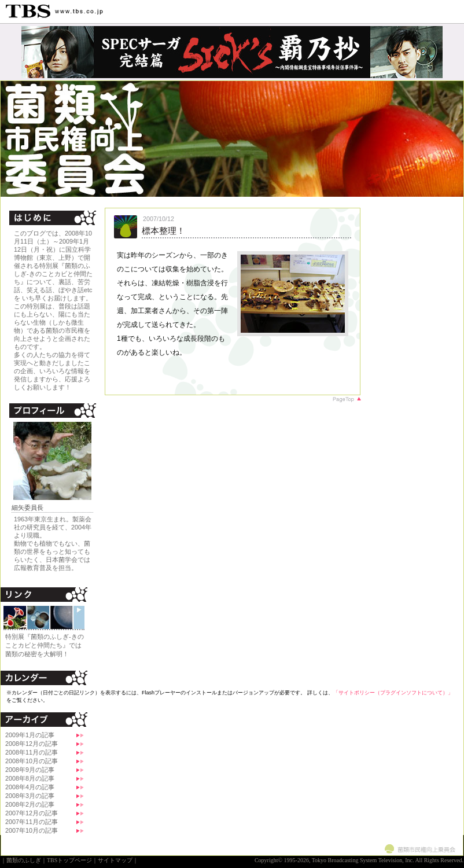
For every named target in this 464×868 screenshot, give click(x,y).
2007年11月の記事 (32, 822)
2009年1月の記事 (30, 735)
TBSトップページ (69, 860)
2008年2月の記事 (30, 804)
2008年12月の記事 (32, 744)
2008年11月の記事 (32, 752)
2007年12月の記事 (32, 813)
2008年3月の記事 (30, 796)
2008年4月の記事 (30, 787)
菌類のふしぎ (24, 860)
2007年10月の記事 (32, 830)
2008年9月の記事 (30, 770)
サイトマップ (115, 860)
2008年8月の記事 (30, 778)
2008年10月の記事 (32, 761)
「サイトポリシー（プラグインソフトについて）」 (393, 693)
